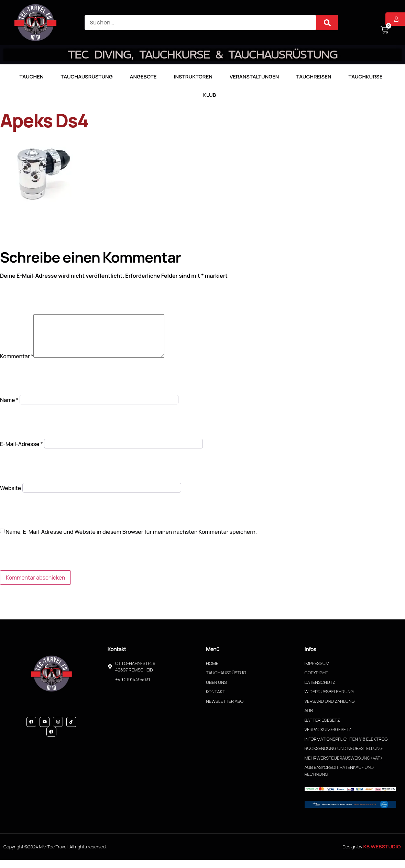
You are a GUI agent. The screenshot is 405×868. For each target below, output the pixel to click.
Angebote (143, 77)
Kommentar (17, 364)
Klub (210, 95)
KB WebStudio (382, 855)
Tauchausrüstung (87, 77)
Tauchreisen (314, 77)
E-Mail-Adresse (21, 452)
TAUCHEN (32, 77)
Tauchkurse (365, 77)
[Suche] (327, 23)
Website (10, 496)
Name (9, 408)
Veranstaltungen (254, 77)
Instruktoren (193, 77)
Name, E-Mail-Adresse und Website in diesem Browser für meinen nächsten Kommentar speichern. (131, 540)
